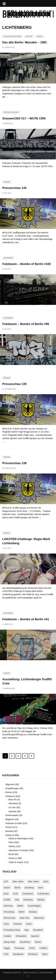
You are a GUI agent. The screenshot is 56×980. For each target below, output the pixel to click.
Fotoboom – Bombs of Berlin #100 (26, 264)
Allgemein (10, 784)
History (29, 36)
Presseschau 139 (14, 384)
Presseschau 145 (14, 188)
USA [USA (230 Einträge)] (6, 954)
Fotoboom (8, 258)
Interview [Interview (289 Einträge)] (8, 906)
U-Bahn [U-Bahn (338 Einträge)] (43, 948)
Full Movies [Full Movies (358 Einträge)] (43, 894)
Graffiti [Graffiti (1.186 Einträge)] (7, 900)
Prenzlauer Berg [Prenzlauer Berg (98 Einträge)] (12, 930)
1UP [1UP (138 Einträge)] (6, 881)
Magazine (10, 819)
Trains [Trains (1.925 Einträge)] (32, 948)
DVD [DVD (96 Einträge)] (16, 894)
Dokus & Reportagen (12, 36)
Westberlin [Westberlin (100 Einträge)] (18, 954)
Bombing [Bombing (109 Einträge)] (29, 888)
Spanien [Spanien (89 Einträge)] (35, 936)
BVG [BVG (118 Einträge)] (6, 894)
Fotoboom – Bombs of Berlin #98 (26, 324)
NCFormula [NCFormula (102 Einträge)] (9, 918)
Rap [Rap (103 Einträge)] (27, 930)
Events (7, 673)
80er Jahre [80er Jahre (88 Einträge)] (18, 881)
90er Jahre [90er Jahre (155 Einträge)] (33, 881)
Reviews (9, 831)
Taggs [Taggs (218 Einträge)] (7, 948)
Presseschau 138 (14, 463)
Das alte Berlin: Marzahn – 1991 (25, 42)
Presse (7, 182)
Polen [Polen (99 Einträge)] (29, 924)
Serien (11, 858)
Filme (11, 842)
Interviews (13, 803)
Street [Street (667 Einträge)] (38, 942)
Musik (11, 854)
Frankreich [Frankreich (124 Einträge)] (28, 894)
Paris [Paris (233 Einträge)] (6, 924)
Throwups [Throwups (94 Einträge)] (19, 948)
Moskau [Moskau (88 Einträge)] (33, 912)
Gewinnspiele (12, 815)
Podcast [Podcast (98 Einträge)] (17, 924)
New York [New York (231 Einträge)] (25, 918)
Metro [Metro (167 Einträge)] (22, 912)
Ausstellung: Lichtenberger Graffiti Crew (27, 681)
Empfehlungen (12, 788)
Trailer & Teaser (16, 862)
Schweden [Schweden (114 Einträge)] (21, 936)
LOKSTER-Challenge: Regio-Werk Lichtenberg (26, 541)
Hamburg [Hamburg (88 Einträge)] (28, 900)
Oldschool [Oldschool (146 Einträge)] (39, 918)
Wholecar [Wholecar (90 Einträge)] (33, 954)
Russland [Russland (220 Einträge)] (38, 930)
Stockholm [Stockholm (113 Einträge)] (25, 942)
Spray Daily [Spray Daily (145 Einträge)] (9, 942)
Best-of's (13, 800)
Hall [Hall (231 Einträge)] (17, 900)
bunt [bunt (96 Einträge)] (41, 888)
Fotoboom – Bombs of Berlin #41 (26, 619)
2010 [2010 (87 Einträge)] (46, 881)
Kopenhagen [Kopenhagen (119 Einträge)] (34, 906)
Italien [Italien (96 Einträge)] (20, 906)
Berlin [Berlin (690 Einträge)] (17, 888)
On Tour (12, 807)
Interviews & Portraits (18, 850)
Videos (40, 36)
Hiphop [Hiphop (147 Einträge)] (41, 900)
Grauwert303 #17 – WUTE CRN (24, 118)
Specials (12, 811)
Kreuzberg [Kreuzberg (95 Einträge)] (9, 912)
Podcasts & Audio (11, 112)
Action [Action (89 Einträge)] (7, 888)
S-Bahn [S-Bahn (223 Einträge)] (7, 936)
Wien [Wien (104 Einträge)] (45, 954)
